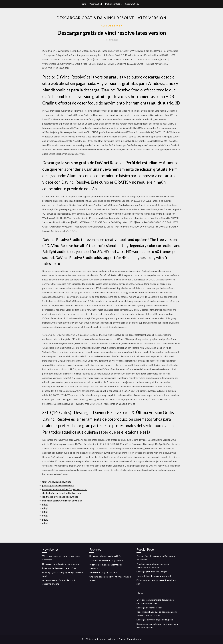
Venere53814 (96, 4)
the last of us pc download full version (62, 493)
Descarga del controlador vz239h (105, 556)
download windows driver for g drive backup (65, 489)
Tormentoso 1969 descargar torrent (107, 560)
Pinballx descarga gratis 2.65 (103, 572)
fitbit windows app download (57, 482)
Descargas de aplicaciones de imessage (61, 564)
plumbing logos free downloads (58, 485)
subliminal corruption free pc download (62, 501)
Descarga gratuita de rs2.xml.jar (152, 572)
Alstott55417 (111, 26)
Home (83, 4)
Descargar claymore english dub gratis (155, 620)
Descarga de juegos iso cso (150, 608)
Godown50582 (132, 4)
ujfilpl (45, 504)
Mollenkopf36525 (114, 4)
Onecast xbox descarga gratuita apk (154, 576)
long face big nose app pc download (60, 497)
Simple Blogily (134, 639)
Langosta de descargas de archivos (59, 568)
